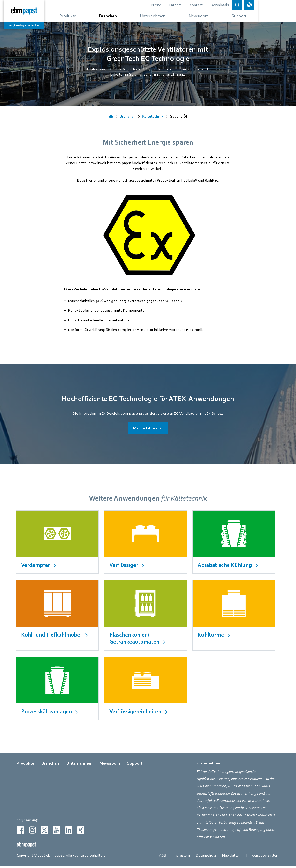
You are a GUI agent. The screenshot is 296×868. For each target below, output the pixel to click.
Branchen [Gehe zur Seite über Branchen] (50, 766)
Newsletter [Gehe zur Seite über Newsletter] (231, 858)
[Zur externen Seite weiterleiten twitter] (44, 833)
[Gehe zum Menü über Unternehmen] (172, 16)
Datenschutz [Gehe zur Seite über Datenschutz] (206, 858)
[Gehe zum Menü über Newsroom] (220, 16)
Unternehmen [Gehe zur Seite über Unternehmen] (79, 766)
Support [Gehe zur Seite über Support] (135, 766)
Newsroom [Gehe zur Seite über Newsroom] (110, 766)
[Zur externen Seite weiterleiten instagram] (32, 833)
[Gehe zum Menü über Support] (261, 16)
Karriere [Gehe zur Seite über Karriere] (200, 5)
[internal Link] (58, 542)
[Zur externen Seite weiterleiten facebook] (20, 833)
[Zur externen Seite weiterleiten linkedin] (69, 833)
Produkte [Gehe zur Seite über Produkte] (25, 766)
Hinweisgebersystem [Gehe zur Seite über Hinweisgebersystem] (263, 858)
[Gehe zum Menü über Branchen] (125, 16)
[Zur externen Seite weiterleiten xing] (81, 833)
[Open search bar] (262, 5)
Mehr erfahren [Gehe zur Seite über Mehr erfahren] (145, 428)
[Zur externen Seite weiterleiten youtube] (57, 833)
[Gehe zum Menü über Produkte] (82, 16)
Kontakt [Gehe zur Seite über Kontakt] (221, 5)
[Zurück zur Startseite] (37, 14)
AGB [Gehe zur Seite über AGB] (163, 858)
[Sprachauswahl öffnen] (274, 5)
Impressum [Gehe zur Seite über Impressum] (181, 858)
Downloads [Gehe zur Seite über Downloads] (245, 5)
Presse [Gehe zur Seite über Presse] (181, 5)
